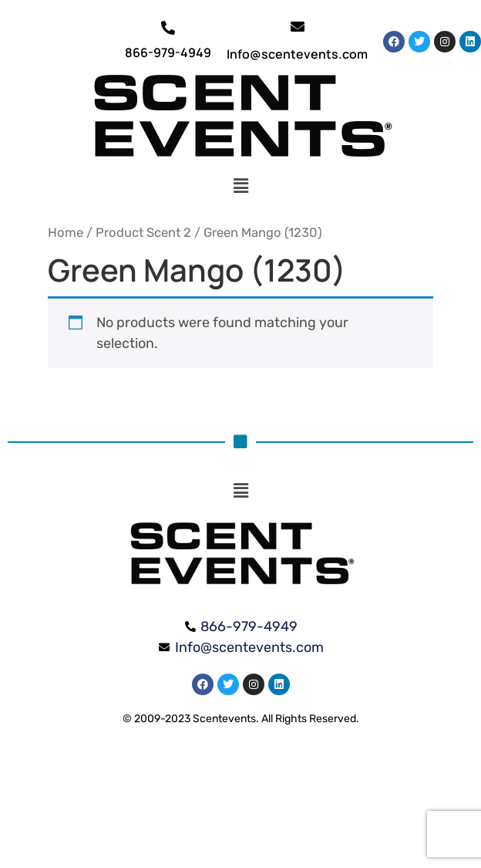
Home (66, 233)
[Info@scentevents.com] (298, 26)
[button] (241, 186)
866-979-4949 (168, 52)
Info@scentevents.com (297, 54)
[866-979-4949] (168, 28)
